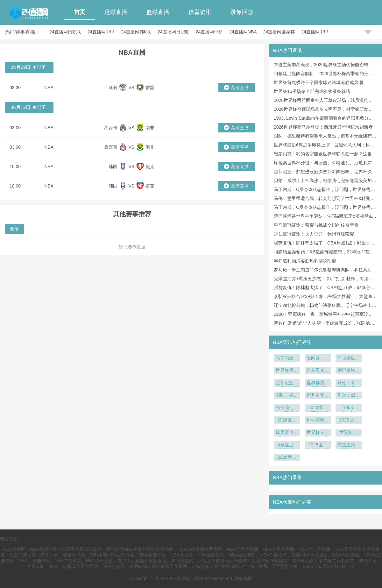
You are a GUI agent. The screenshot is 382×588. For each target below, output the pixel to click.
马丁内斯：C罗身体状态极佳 (287, 359)
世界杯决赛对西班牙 (318, 383)
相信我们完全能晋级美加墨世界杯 (287, 408)
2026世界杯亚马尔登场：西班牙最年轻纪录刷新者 (323, 127)
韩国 (113, 166)
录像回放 (242, 12)
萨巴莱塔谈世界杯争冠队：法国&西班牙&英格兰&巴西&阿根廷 (349, 371)
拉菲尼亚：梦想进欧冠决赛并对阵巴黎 (287, 383)
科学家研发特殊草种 (318, 421)
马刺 (113, 88)
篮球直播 (158, 12)
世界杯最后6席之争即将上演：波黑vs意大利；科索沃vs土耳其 (287, 371)
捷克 (150, 166)
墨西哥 (111, 128)
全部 (14, 229)
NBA (49, 88)
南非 (150, 128)
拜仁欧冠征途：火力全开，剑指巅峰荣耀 (314, 234)
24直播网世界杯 (279, 32)
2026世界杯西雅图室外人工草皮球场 (349, 421)
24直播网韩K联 (136, 32)
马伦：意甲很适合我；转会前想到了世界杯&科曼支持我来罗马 (349, 383)
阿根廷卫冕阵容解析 (287, 446)
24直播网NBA (243, 32)
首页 (80, 12)
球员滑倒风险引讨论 (287, 433)
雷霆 (150, 88)
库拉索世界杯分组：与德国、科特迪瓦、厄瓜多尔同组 (349, 359)
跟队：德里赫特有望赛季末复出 (287, 396)
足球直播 (116, 12)
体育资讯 (200, 12)
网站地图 (244, 578)
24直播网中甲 (101, 32)
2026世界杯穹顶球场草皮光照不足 (287, 421)
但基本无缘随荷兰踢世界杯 (318, 396)
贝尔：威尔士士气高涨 (349, 396)
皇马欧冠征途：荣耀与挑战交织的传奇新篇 (316, 225)
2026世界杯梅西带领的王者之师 (318, 446)
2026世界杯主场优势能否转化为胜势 (287, 458)
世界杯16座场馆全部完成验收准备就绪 (312, 91)
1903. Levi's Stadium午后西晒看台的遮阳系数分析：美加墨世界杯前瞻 (349, 408)
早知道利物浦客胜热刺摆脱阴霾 (305, 261)
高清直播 (240, 88)
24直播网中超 (209, 32)
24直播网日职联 (65, 32)
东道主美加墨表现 (349, 446)
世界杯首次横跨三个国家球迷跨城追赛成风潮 (318, 82)
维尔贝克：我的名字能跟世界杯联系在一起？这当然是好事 (318, 371)
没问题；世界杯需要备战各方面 (318, 359)
